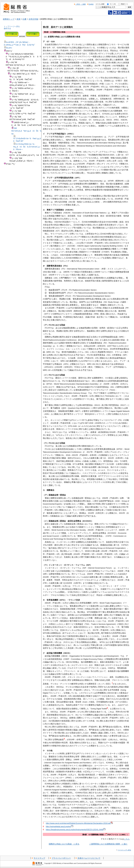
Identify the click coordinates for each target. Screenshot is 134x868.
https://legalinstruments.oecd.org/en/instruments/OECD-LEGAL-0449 (76, 830)
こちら (127, 839)
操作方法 (7, 29)
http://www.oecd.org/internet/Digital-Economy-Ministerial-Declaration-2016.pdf (79, 823)
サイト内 (113, 4)
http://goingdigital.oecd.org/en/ (59, 826)
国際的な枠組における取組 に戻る (64, 844)
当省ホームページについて (89, 858)
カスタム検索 (100, 4)
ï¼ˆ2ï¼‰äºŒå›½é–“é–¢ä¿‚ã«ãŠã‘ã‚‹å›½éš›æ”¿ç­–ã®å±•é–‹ (27, 147)
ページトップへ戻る (124, 850)
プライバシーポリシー (61, 858)
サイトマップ (39, 858)
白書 (24, 19)
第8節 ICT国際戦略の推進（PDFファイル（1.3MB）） (105, 835)
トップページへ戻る (12, 26)
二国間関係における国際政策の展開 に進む (108, 844)
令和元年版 (33, 19)
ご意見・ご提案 (81, 4)
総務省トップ (9, 19)
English (91, 4)
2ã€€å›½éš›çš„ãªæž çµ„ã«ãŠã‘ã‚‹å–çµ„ (29, 131)
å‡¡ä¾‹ (9, 48)
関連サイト (125, 4)
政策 (19, 19)
